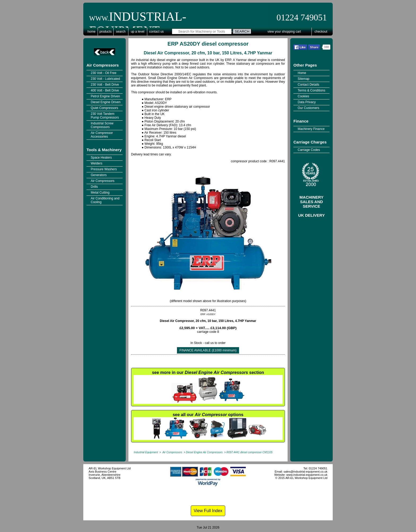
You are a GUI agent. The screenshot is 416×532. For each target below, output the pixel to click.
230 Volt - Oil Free (104, 73)
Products (106, 32)
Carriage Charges (310, 142)
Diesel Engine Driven (106, 102)
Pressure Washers (104, 169)
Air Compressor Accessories (102, 135)
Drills (94, 187)
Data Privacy (307, 102)
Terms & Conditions (311, 90)
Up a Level (138, 32)
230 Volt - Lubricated (105, 79)
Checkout (321, 32)
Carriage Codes (309, 150)
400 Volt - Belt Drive (105, 90)
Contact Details (308, 85)
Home (92, 32)
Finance (301, 121)
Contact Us (156, 32)
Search (121, 32)
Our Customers (308, 108)
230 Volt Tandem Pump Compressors (105, 116)
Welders (97, 163)
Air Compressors (103, 65)
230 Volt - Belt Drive (105, 85)
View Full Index (208, 511)
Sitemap (304, 79)
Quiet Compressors (104, 108)
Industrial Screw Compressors (102, 125)
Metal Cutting (100, 193)
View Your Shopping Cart (284, 32)
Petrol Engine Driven (105, 96)
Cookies (303, 96)
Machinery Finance (311, 129)
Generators (99, 175)
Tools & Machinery (104, 150)
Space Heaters (101, 158)
